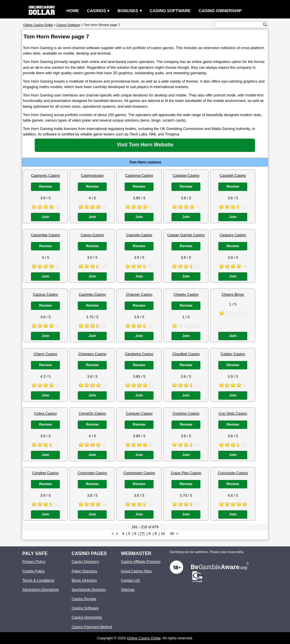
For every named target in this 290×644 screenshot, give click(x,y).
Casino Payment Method (92, 627)
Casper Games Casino (186, 235)
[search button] (265, 24)
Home (73, 11)
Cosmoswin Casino (139, 473)
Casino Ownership (220, 11)
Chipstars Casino (92, 354)
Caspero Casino (233, 235)
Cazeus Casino (46, 294)
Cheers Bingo (233, 294)
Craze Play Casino (186, 473)
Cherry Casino (45, 354)
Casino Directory (85, 562)
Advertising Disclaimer (41, 590)
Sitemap (128, 590)
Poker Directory (84, 571)
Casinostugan (92, 175)
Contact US (130, 580)
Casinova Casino (139, 175)
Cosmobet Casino (92, 473)
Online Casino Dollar (144, 638)
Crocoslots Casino (233, 473)
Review (45, 186)
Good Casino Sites (136, 571)
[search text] (239, 25)
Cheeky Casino (186, 294)
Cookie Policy (34, 571)
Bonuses (128, 11)
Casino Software (170, 11)
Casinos (97, 11)
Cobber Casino (233, 354)
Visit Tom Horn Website (145, 145)
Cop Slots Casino (233, 413)
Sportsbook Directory (89, 590)
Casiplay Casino (186, 175)
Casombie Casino (46, 235)
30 (172, 534)
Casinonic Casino (45, 175)
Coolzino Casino (186, 413)
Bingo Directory (84, 580)
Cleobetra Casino (139, 354)
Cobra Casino (45, 413)
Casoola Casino (139, 235)
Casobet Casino (233, 175)
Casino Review (84, 599)
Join (45, 217)
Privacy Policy (34, 562)
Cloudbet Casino (186, 354)
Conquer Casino (139, 413)
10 (163, 534)
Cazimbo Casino (92, 294)
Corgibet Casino (45, 473)
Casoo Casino (92, 235)
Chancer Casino (139, 294)
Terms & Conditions (38, 580)
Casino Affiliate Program (141, 562)
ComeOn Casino (92, 413)
